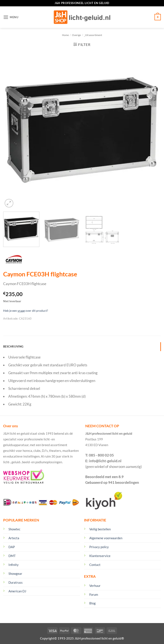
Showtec (14, 529)
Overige (76, 35)
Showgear (15, 574)
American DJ (17, 591)
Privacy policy (99, 547)
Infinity (14, 565)
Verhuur (95, 586)
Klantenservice (100, 556)
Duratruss (16, 582)
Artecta (14, 538)
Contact (95, 565)
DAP (12, 547)
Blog (92, 603)
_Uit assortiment (93, 35)
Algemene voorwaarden (106, 538)
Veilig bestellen (100, 529)
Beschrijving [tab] (13, 346)
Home (65, 35)
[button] (11, 17)
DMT (12, 556)
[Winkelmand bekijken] (158, 17)
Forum (94, 594)
